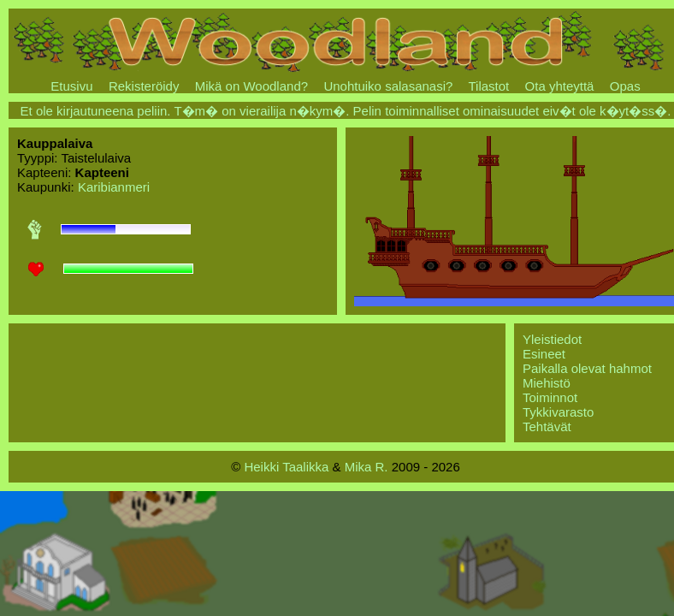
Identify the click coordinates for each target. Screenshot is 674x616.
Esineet (544, 354)
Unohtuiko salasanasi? (388, 86)
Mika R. (367, 467)
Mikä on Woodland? (251, 86)
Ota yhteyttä (560, 86)
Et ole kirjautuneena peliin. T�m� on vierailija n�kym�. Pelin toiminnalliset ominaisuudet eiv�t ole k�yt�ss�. (346, 111)
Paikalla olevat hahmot (587, 368)
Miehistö (547, 383)
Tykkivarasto (558, 412)
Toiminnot (550, 397)
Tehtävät (547, 426)
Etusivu (71, 86)
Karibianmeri (114, 187)
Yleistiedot (552, 339)
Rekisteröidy (144, 86)
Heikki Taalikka (286, 467)
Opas (625, 86)
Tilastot (488, 86)
